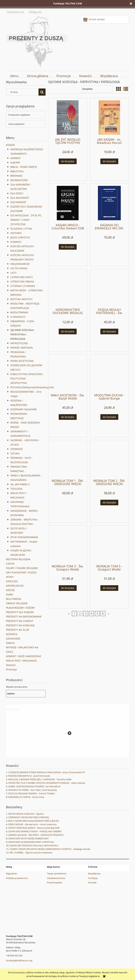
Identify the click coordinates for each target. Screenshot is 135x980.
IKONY (10, 577)
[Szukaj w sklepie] (23, 92)
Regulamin (12, 874)
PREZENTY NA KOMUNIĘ (20, 625)
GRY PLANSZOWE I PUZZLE (21, 572)
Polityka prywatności (17, 878)
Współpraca (94, 874)
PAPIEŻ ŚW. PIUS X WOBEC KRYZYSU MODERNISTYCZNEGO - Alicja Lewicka (47, 783)
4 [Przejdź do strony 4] (91, 613)
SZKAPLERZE (13, 639)
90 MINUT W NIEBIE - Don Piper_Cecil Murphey (33, 790)
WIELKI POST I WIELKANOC (22, 661)
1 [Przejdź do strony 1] (74, 613)
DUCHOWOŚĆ (18, 202)
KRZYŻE (10, 590)
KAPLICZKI (12, 581)
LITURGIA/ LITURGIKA (23, 286)
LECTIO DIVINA (19, 268)
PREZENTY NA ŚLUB (17, 630)
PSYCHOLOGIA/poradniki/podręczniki (32, 387)
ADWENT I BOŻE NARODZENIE (24, 656)
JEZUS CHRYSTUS (20, 237)
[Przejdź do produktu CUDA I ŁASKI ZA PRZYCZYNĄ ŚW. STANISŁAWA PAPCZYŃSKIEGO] (67, 749)
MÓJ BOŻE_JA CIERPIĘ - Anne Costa (26, 797)
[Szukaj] (42, 92)
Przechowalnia (54, 882)
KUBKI (10, 594)
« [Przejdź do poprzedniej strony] (69, 613)
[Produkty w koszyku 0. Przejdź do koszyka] (94, 19)
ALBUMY (15, 162)
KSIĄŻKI (10, 145)
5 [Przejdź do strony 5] (97, 613)
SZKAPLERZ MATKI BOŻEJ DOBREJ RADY (28, 838)
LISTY (13, 273)
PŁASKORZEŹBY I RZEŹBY (20, 608)
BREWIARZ (16, 176)
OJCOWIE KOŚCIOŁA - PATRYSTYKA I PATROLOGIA (23, 334)
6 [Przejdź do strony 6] (103, 613)
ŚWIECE (10, 643)
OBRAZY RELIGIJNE (17, 603)
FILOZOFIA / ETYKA (21, 229)
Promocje (11, 669)
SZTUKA (15, 453)
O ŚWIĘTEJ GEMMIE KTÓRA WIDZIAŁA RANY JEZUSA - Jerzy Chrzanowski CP (47, 772)
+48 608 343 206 (14, 955)
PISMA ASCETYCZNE (22, 361)
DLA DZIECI (17, 193)
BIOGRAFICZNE (19, 180)
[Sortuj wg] (97, 89)
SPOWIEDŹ (17, 449)
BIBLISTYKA (17, 171)
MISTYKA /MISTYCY (21, 299)
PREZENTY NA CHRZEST (20, 621)
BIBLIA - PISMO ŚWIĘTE (24, 167)
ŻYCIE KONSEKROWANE (24, 537)
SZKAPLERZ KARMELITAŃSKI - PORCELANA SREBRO (35, 831)
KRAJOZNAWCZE (20, 264)
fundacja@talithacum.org (19, 960)
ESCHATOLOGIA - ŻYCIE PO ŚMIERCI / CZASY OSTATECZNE (26, 220)
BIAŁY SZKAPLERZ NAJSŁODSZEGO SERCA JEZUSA (34, 821)
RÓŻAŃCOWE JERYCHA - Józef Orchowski (29, 776)
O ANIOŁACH (18, 317)
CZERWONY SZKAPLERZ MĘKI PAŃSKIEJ (29, 817)
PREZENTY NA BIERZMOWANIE (24, 617)
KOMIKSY (16, 242)
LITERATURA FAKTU (22, 277)
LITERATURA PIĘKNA (22, 281)
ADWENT (16, 158)
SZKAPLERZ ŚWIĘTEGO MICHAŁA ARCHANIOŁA (34, 845)
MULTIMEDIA (14, 599)
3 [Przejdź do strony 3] (86, 613)
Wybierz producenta (17, 687)
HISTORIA (16, 233)
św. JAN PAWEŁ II (20, 484)
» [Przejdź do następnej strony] (108, 613)
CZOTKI (10, 564)
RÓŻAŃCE (12, 634)
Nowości (11, 665)
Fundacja (93, 878)
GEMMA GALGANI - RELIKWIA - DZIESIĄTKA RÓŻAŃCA (36, 835)
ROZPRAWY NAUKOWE (24, 409)
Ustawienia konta (56, 878)
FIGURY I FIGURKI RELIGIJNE (22, 568)
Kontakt (92, 882)
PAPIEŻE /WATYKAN (22, 348)
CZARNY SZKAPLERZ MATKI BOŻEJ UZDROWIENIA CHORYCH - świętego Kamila (50, 849)
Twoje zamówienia (57, 874)
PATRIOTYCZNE (19, 343)
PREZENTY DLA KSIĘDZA (20, 612)
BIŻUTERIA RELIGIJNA (18, 559)
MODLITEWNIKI (19, 312)
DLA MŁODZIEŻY (20, 198)
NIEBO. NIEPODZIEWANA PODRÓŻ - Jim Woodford (34, 786)
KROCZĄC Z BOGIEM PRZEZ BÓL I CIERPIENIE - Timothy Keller (40, 779)
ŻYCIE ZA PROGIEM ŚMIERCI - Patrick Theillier (32, 793)
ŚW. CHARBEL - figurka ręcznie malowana (31, 853)
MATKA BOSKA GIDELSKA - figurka (26, 814)
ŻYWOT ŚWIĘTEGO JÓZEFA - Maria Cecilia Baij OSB (34, 828)
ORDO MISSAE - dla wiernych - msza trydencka (32, 824)
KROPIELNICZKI (15, 586)
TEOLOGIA (16, 489)
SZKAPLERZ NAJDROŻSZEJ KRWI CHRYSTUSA (31, 842)
